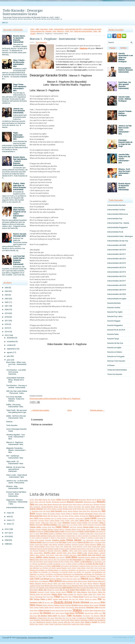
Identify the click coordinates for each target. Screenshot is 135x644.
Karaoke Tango (113, 339)
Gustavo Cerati (53, 549)
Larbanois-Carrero (85, 566)
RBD (31, 599)
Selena (36, 610)
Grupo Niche (87, 547)
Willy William (76, 622)
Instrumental (59, 29)
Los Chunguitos (54, 572)
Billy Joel (102, 514)
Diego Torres (84, 531)
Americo (71, 507)
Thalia (69, 616)
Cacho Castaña (45, 518)
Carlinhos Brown (44, 521)
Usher (98, 618)
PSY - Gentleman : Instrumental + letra (15, 457)
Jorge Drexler (50, 555)
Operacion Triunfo (43, 592)
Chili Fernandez (93, 523)
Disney (92, 531)
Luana (62, 576)
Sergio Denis (68, 610)
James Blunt (93, 551)
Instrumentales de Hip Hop (118, 241)
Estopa (97, 540)
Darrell (98, 529)
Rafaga (37, 599)
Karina (103, 557)
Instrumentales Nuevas (15, 507)
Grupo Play (96, 547)
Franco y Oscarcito (95, 542)
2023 (7, 299)
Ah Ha (94, 500)
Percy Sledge (97, 594)
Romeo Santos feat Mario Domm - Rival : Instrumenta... (16, 494)
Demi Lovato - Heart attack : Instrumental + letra (17, 476)
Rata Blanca (63, 599)
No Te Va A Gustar (67, 590)
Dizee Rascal (99, 531)
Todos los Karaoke (115, 374)
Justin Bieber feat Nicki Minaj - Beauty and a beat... (15, 380)
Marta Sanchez (35, 583)
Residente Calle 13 (37, 602)
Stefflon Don (98, 613)
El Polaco (52, 538)
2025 (7, 291)
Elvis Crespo (40, 540)
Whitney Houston (58, 622)
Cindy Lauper (62, 525)
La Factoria (42, 564)
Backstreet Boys (96, 511)
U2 (95, 618)
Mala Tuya (77, 579)
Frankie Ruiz (39, 545)
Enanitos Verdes (59, 540)
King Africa (39, 562)
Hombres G (43, 551)
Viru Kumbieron (100, 620)
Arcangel (97, 509)
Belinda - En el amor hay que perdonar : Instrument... (16, 469)
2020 (7, 310)
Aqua (87, 509)
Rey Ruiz (47, 603)
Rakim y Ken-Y (46, 599)
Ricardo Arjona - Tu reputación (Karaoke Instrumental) (19, 39)
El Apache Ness (70, 536)
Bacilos (76, 511)
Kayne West (48, 560)
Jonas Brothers (40, 555)
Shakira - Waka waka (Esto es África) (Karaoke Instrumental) (20, 186)
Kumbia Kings (69, 562)
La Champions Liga (99, 562)
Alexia (75, 505)
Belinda (76, 514)
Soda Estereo (60, 613)
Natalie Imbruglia (56, 588)
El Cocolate (85, 536)
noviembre (11, 341)
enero (9, 524)
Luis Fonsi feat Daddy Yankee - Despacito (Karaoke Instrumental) (19, 260)
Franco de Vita (83, 542)
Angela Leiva (67, 509)
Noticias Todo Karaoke (116, 361)
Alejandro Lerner (90, 502)
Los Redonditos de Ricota (82, 574)
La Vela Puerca (38, 566)
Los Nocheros (97, 572)
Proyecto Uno (88, 597)
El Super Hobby (98, 538)
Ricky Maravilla (95, 603)
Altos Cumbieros (35, 507)
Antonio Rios (81, 509)
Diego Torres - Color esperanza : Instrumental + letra (20, 88)
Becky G (69, 514)
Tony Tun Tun (67, 618)
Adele (59, 500)
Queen (103, 597)
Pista (67, 31)
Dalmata (80, 527)
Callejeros (72, 518)
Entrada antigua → (97, 410)
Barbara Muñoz (55, 514)
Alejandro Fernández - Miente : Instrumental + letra (16, 450)
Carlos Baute (55, 520)
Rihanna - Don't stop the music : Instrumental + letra (125, 172)
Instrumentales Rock (115, 232)
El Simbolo (89, 538)
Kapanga (87, 557)
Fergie (56, 542)
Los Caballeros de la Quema (96, 570)
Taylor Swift (52, 616)
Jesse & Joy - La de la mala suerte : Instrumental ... (17, 482)
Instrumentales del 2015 (117, 272)
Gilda (99, 544)
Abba (36, 500)
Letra (54, 31)
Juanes (39, 557)
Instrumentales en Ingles (92, 29)
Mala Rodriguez (68, 579)
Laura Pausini (62, 568)
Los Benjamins (81, 570)
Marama (45, 581)
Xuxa (36, 624)
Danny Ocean (91, 529)
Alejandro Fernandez (75, 502)
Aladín (32, 502)
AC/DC (32, 500)
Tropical (90, 618)
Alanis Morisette (40, 502)
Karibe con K (95, 557)
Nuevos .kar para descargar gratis (20, 235)
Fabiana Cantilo (36, 542)
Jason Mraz (38, 553)
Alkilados (97, 505)
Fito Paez (62, 542)
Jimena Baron (93, 553)
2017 (7, 321)
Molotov (81, 586)
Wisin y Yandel (91, 622)
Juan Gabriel (82, 555)
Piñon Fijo (64, 597)
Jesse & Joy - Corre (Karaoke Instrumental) (19, 111)
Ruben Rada (44, 607)
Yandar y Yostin (43, 624)
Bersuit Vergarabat (86, 514)
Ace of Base (52, 500)
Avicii (41, 511)
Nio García (56, 590)
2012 (7, 529)
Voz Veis (33, 622)
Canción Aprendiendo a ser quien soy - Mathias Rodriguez (126, 58)
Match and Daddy (59, 584)
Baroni (63, 514)
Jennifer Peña (61, 553)
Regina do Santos (91, 599)
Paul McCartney (46, 594)
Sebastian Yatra (92, 607)
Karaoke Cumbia (114, 308)
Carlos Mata (74, 521)
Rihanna (39, 605)
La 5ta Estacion (86, 562)
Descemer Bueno (70, 531)
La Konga (57, 564)
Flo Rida (69, 542)
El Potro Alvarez (61, 538)
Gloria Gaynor (50, 547)
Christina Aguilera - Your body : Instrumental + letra (16, 437)
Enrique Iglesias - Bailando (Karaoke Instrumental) (126, 70)
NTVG (103, 586)
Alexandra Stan (57, 505)
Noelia (88, 590)
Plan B (71, 597)
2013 (7, 335)
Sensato (53, 610)
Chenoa (73, 523)
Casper (38, 523)
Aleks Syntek (39, 505)
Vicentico (37, 620)
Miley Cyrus (67, 586)
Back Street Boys (85, 511)
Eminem (48, 540)
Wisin (83, 622)
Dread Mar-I (90, 534)
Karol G (33, 560)
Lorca (96, 568)
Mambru (92, 579)
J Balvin (65, 551)
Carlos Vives (84, 520)
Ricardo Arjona (63, 602)
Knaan (46, 562)
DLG (53, 527)
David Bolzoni (39, 531)
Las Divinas (101, 566)
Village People (65, 620)
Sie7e (87, 610)
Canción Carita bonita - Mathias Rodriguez (125, 99)
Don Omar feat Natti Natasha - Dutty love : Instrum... (16, 399)
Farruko (52, 542)
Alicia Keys (89, 505)
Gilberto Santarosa (90, 545)
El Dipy (103, 536)
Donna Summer (68, 534)
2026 (7, 288)
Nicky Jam (43, 590)
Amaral (65, 507)
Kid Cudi (33, 562)
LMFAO (77, 562)
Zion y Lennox (85, 624)
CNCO (36, 518)
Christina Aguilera (50, 525)
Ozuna (69, 592)
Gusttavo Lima (75, 549)
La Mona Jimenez (72, 564)
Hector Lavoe (85, 549)
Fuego (46, 544)
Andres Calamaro (37, 509)
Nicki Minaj (34, 590)
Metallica (96, 584)
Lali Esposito (65, 566)
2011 (7, 533)
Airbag (99, 500)
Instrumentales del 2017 (117, 281)
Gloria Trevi (59, 547)
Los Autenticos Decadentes (67, 570)
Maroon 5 (61, 31)
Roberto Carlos (59, 605)
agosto (10, 352)
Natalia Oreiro (44, 588)
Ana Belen (77, 507)
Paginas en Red (127, 637)
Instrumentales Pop (37, 31)
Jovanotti (66, 555)
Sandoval (58, 608)
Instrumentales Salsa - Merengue (120, 236)
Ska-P (53, 613)
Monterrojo (92, 586)
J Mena (71, 551)
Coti (104, 525)
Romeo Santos (84, 605)
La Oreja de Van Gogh (94, 564)
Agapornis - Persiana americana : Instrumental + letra (17, 502)
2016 (7, 324)
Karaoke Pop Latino (115, 316)
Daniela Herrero (47, 529)
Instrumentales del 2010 (117, 250)
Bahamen (39, 514)
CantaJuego (33, 521)
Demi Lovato (60, 531)
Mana (98, 579)
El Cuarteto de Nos (94, 536)
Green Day (68, 547)
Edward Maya (61, 536)
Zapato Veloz (75, 624)
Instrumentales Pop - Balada (118, 223)
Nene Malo (90, 588)
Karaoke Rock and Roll (116, 330)
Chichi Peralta (82, 523)
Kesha (88, 560)
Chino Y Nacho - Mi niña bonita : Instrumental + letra (19, 63)
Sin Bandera (45, 613)
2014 (7, 332)
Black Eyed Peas (36, 516)
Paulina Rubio (57, 594)
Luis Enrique (91, 576)
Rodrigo (68, 605)
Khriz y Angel (101, 560)
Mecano (90, 584)
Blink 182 (47, 516)
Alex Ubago (48, 504)
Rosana (102, 605)
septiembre (11, 349)
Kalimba (81, 557)
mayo (9, 513)
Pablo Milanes (92, 592)
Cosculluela (98, 525)
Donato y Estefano (55, 534)
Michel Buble (40, 586)
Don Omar (44, 533)
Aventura (35, 511)
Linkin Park (90, 568)
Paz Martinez (78, 594)
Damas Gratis (88, 527)
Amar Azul (58, 507)
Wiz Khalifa (101, 622)
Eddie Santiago (42, 536)
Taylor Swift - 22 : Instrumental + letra (15, 463)
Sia (84, 610)
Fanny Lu (45, 542)
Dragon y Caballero (79, 534)
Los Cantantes (43, 572)
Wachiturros (41, 622)
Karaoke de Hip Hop (115, 343)
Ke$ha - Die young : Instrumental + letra (15, 406)
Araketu (92, 509)
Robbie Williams (48, 605)
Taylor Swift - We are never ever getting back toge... (17, 411)
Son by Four (89, 613)
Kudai (50, 562)
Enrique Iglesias (74, 540)
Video (95, 31)
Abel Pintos (43, 500)
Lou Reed (56, 576)
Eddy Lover (52, 536)
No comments (41, 42)
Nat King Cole (34, 588)
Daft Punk (73, 527)
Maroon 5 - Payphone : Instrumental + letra (15, 443)
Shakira (77, 610)
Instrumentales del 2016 (117, 276)
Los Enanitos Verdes (66, 572)
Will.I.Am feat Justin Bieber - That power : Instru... (17, 392)
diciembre (11, 338)
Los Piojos (49, 574)
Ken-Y (83, 560)
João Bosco (73, 555)
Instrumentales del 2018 (117, 285)
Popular (113, 48)
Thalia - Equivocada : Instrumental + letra (19, 136)
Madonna (53, 579)
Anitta (75, 509)
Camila (87, 518)
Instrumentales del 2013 (117, 263)
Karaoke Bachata (114, 303)
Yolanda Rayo (67, 624)
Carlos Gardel (65, 521)
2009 (7, 540)
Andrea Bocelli (101, 507)
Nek (75, 588)
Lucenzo (76, 576)
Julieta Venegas (49, 557)
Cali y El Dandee (56, 518)
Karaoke (48, 31)
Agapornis (74, 500)
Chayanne (66, 523)
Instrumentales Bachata (116, 205)
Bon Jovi (61, 516)
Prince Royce (78, 597)
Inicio (5, 23)
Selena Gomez (44, 610)
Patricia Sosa (35, 594)
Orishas (52, 592)
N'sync (98, 586)
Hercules (36, 551)
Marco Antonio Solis (70, 581)
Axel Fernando (56, 511)
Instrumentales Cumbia (116, 210)
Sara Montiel (70, 608)
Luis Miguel (45, 579)
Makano (59, 579)
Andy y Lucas (57, 509)
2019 (7, 313)
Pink (44, 597)
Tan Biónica (42, 616)
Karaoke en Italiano (115, 352)
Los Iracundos (87, 572)
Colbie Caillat (82, 525)
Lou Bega (49, 576)
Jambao (85, 551)
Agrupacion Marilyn (85, 500)
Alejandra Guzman (59, 502)
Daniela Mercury (59, 529)
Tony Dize (58, 618)
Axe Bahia (47, 511)
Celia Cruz (45, 523)
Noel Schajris (81, 590)
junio (9, 360)
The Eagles (86, 616)
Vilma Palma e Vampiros (79, 620)
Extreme (103, 540)
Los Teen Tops (41, 576)
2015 (7, 328)
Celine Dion (53, 523)
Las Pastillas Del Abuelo (48, 568)
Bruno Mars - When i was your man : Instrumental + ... (16, 364)
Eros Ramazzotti (88, 540)
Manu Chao (38, 581)
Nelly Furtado (81, 588)
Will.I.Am (67, 622)
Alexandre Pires (67, 505)
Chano (60, 523)
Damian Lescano (35, 529)
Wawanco (49, 622)
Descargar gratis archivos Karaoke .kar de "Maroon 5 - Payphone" (55, 399)
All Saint (103, 505)
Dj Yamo (36, 534)
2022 (7, 302)
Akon (104, 500)
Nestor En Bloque (100, 588)
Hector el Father (95, 549)
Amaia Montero (47, 507)
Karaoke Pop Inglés (115, 312)
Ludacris (83, 576)
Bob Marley (54, 516)
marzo (9, 520)
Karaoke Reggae (114, 321)
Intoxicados (57, 551)
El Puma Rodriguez (73, 538)
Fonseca (75, 542)
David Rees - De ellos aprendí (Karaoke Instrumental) (125, 85)
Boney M (67, 516)
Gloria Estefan (39, 547)
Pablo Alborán (82, 592)
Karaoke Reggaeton (115, 325)
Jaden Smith (78, 551)
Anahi (93, 507)
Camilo (93, 518)
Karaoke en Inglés (114, 348)
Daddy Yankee (62, 527)
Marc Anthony (55, 581)
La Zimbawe (47, 566)
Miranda (75, 586)
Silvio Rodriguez (95, 610)
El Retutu (83, 538)
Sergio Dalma (60, 610)
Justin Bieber (71, 557)
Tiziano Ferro (42, 618)
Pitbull (57, 597)
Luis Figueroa (101, 576)
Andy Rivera (48, 509)
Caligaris (65, 518)
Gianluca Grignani (78, 545)
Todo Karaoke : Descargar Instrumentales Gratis (23, 12)
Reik (100, 599)
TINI (104, 613)
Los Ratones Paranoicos (63, 574)
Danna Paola (81, 529)
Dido (77, 531)
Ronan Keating (94, 605)
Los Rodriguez (97, 574)
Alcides (49, 502)
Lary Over (94, 566)
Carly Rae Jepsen (96, 521)
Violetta (91, 620)
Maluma (84, 579)
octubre (10, 345)
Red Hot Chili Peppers (77, 599)
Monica (86, 586)
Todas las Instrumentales (83, 31)
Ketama (94, 560)
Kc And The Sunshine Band (61, 560)
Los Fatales (77, 572)
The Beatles (77, 616)
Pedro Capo (88, 594)
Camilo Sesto (101, 518)
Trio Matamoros (81, 618)
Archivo (123, 48)
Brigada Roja (84, 516)
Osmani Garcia (61, 592)
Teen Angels (62, 616)
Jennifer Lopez (50, 553)
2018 (7, 317)
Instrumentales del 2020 (117, 294)
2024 (7, 295)
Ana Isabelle (86, 507)
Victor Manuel (46, 620)
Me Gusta (83, 584)
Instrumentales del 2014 (117, 267)
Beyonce (96, 514)
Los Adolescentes (51, 570)
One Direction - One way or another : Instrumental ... (17, 386)
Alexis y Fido (81, 505)
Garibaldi (61, 545)
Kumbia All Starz (58, 562)
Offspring (99, 590)
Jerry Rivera (72, 553)
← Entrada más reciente (40, 410)
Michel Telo (49, 586)
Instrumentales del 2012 (74, 29)
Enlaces (9, 422)
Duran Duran (99, 534)
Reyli (52, 603)
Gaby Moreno (53, 545)
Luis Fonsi (35, 579)
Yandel (51, 624)
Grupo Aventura (77, 547)
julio (9, 356)
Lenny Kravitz (72, 568)
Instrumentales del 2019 (117, 290)
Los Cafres (34, 572)
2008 (7, 544)
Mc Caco (76, 584)
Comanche (91, 525)
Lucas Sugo (69, 576)
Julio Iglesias (60, 557)
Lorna (100, 568)
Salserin (52, 608)
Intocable (50, 551)
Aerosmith (65, 500)
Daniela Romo (71, 529)
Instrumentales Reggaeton (118, 227)
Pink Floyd (50, 597)
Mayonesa (70, 584)
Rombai (75, 605)
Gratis (51, 29)
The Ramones (95, 616)
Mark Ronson (93, 581)
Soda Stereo (70, 613)
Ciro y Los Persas (72, 525)
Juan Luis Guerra (94, 555)
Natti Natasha (67, 588)
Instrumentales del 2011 (117, 254)
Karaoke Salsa (113, 334)
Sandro (63, 608)
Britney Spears (95, 516)
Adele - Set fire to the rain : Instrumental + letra (16, 417)
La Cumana (33, 564)
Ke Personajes (76, 560)
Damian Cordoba (100, 527)
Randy (56, 599)
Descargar (44, 29)
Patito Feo (102, 592)
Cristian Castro (36, 527)
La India (50, 564)
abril (9, 517)
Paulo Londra (68, 594)
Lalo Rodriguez (74, 566)
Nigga (50, 590)
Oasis (93, 590)
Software (80, 613)
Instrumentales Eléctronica (118, 214)
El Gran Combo (35, 538)
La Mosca (81, 564)
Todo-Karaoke (12, 425)
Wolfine (32, 624)
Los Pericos (41, 574)
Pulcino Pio (96, 597)
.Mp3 (38, 29)
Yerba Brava (58, 624)
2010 (7, 536)
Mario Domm (83, 581)
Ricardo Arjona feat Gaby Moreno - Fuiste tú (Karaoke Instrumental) (20, 161)
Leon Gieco (81, 568)
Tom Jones (51, 618)
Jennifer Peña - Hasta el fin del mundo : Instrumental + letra (124, 159)
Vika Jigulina (56, 620)
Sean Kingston (80, 607)
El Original (44, 538)
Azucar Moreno (67, 511)
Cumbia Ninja (47, 527)
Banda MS (46, 514)
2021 (7, 306)
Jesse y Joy (82, 553)
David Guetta (49, 531)
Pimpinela (39, 597)
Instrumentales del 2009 (117, 245)
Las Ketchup (34, 568)
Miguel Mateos (58, 586)
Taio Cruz (33, 616)
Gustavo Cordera (64, 549)
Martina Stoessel (47, 584)
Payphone (83, 48)
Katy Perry (40, 560)
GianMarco (68, 545)
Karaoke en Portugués (116, 356)
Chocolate (39, 525)
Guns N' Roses (42, 549)
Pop (71, 31)
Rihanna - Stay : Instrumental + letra (15, 487)
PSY (75, 592)
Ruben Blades (34, 608)
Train (74, 618)
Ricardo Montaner (81, 602)
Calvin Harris (80, 518)
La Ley (63, 564)
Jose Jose (59, 555)
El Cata (78, 536)
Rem (104, 599)
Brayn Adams (75, 516)
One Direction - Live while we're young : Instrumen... (16, 372)
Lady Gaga (56, 566)
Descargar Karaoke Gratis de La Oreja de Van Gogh (125, 143)
